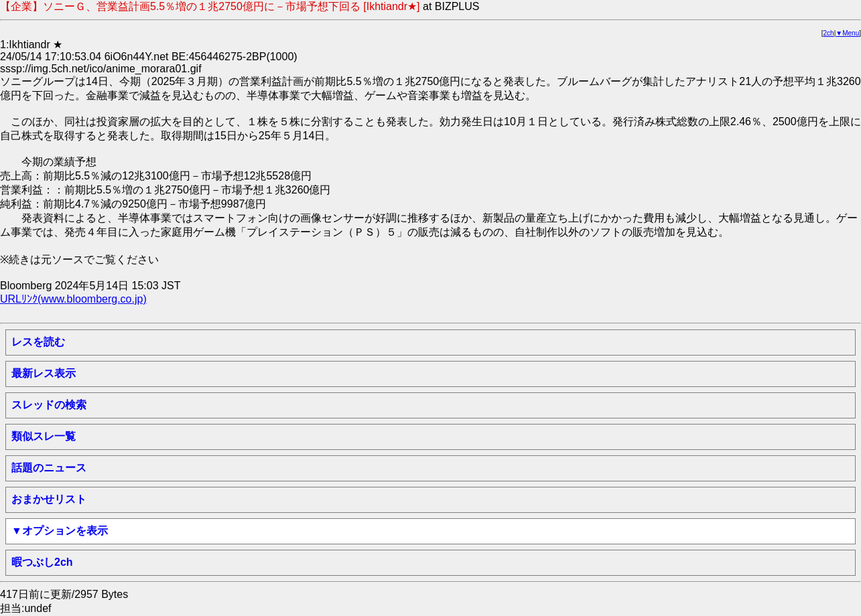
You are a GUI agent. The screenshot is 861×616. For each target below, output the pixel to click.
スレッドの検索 (49, 405)
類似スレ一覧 (44, 436)
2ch (829, 33)
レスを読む (38, 342)
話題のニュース (49, 468)
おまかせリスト (49, 499)
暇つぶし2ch (42, 562)
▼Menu (847, 33)
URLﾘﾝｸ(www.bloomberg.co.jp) (73, 299)
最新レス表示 (44, 373)
